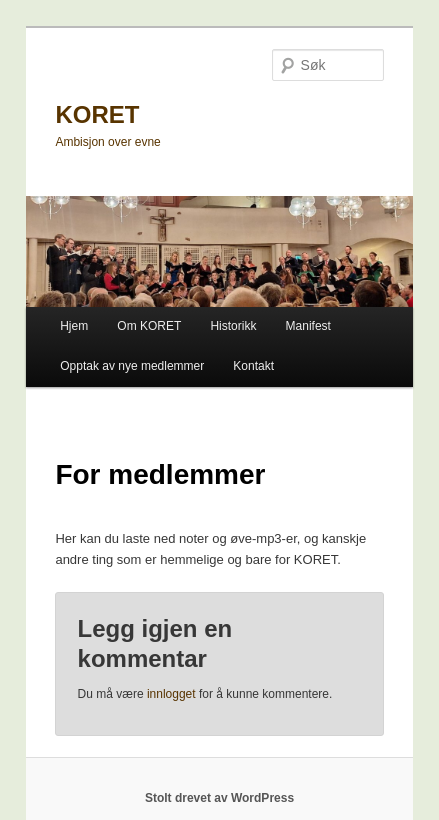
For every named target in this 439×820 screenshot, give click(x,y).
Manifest (308, 326)
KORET (97, 114)
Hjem (74, 326)
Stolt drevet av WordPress (219, 798)
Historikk (233, 326)
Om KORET (149, 326)
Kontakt (253, 366)
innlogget (171, 694)
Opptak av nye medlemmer (132, 366)
